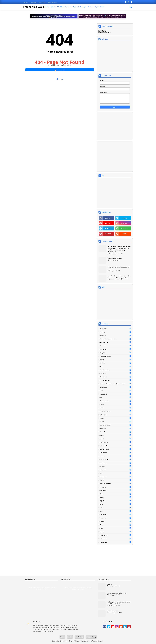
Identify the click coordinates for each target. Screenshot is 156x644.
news (116, 473)
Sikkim (116, 508)
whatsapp (125, 228)
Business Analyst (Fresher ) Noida (117, 593)
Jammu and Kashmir (116, 425)
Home (47, 7)
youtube (108, 223)
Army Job (116, 353)
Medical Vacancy (116, 459)
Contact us (34, 2)
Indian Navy (116, 415)
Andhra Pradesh (116, 342)
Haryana (116, 408)
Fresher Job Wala (34, 7)
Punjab (116, 494)
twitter (125, 218)
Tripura (116, 532)
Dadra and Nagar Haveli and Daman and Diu (116, 384)
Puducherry (116, 490)
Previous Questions (116, 484)
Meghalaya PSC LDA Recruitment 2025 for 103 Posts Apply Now (118, 603)
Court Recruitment (116, 380)
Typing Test (99, 7)
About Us (26, 2)
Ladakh (116, 439)
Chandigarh (116, 373)
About (70, 637)
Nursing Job (116, 477)
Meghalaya (116, 463)
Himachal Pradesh (116, 411)
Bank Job (116, 363)
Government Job (116, 401)
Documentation (52, 2)
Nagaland (116, 470)
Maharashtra (116, 453)
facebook (108, 218)
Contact (109, 584)
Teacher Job (116, 518)
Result (116, 504)
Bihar (116, 366)
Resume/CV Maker (112, 611)
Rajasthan (116, 501)
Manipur (116, 456)
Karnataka (116, 432)
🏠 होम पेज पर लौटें (60, 70)
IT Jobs (116, 418)
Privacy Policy (42, 2)
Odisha (116, 480)
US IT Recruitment (63, 7)
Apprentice (116, 349)
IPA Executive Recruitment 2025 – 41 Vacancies (119, 268)
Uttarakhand (116, 539)
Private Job (116, 487)
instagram (125, 223)
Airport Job (116, 335)
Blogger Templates (66, 641)
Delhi (116, 391)
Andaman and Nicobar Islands (116, 339)
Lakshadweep (116, 442)
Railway (116, 497)
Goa (116, 397)
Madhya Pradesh (116, 449)
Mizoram (116, 466)
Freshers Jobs (116, 394)
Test (116, 525)
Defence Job (116, 387)
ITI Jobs (116, 422)
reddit (125, 234)
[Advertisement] (115, 57)
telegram (108, 228)
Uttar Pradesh (116, 535)
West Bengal (116, 542)
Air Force (116, 332)
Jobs (53, 7)
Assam (116, 360)
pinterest (108, 234)
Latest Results (116, 446)
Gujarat (116, 404)
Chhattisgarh (116, 377)
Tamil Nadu (116, 514)
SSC (116, 511)
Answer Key (116, 346)
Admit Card (116, 329)
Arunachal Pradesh (116, 356)
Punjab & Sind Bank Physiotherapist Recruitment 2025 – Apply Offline (119, 277)
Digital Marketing (79, 7)
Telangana (116, 521)
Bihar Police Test (116, 370)
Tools (90, 7)
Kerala (116, 435)
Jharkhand (116, 428)
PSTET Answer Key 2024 (115, 258)
